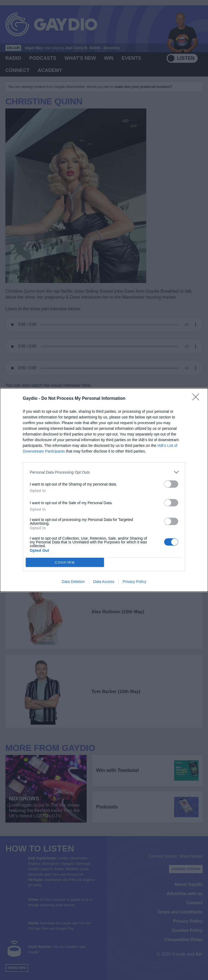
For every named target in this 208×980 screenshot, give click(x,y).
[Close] (197, 399)
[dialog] (104, 490)
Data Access (104, 582)
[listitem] (104, 472)
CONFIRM (65, 562)
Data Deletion (73, 582)
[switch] (171, 484)
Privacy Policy (134, 582)
